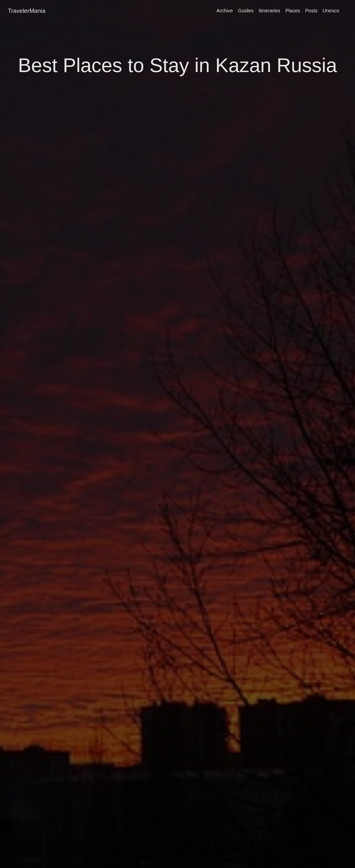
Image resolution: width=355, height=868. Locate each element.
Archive (225, 11)
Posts (311, 11)
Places (293, 11)
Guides (246, 11)
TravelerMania (27, 11)
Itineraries (269, 11)
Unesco (331, 11)
